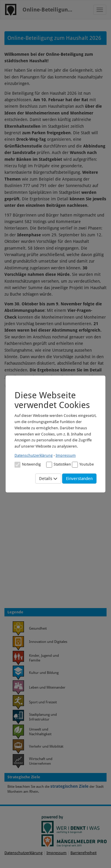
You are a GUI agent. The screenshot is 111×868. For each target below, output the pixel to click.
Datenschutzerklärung (34, 455)
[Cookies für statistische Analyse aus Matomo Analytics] (49, 465)
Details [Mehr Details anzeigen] (48, 479)
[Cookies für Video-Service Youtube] (75, 465)
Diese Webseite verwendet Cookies (52, 400)
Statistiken (59, 465)
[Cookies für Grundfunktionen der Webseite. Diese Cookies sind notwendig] (28, 464)
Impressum (66, 455)
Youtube (83, 465)
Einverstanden (79, 479)
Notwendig (28, 465)
